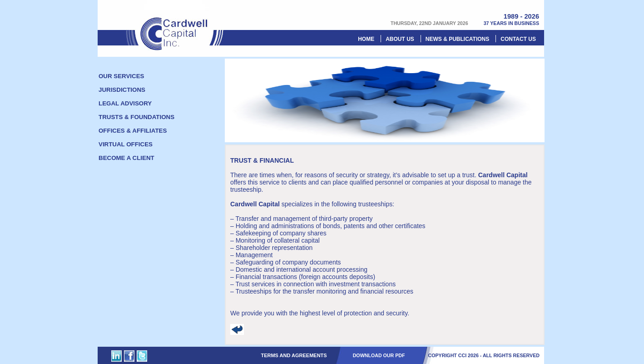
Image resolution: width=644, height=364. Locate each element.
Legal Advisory (125, 103)
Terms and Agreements (294, 355)
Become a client (126, 158)
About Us (400, 39)
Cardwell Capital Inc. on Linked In (116, 356)
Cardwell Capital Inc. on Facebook (129, 356)
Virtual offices (126, 144)
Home (366, 39)
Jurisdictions (122, 90)
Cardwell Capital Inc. (175, 25)
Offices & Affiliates (133, 131)
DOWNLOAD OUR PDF (379, 355)
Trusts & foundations (136, 117)
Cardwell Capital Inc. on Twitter (142, 356)
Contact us (518, 39)
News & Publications (457, 39)
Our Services (121, 76)
